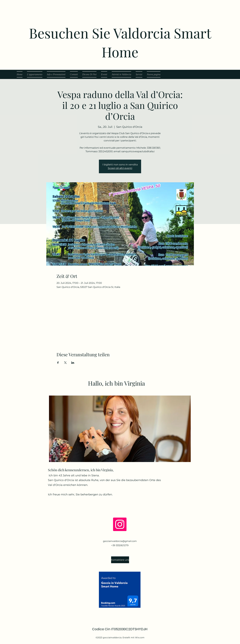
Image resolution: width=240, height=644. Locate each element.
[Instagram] (120, 524)
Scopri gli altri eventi (120, 168)
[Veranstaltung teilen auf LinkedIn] (73, 363)
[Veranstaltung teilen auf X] (65, 363)
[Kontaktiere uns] (120, 560)
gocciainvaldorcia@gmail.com (120, 541)
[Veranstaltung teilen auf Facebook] (58, 363)
